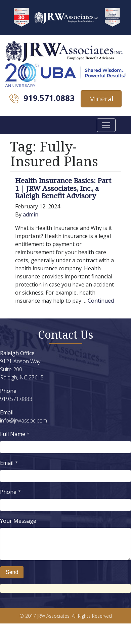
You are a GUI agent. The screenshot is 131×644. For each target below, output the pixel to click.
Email (9, 463)
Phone (10, 492)
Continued (101, 301)
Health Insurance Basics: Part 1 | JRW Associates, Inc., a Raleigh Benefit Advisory (63, 188)
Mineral (101, 99)
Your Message (18, 521)
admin (31, 214)
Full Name (15, 434)
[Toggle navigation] (106, 125)
